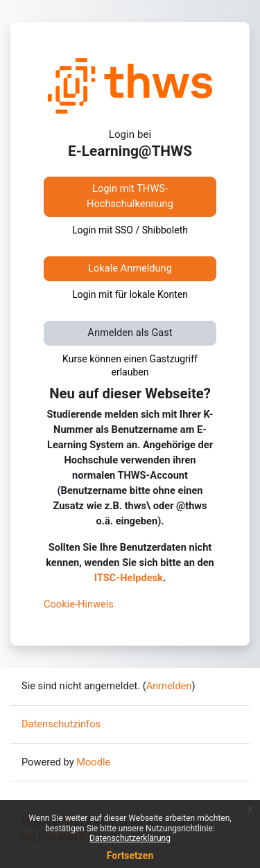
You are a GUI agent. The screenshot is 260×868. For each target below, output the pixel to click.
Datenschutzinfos (61, 724)
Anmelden (169, 686)
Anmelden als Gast (130, 333)
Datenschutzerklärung (130, 838)
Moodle (93, 762)
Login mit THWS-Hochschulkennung (130, 196)
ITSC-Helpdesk (129, 578)
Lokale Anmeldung (130, 268)
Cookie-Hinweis (79, 604)
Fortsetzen (130, 856)
